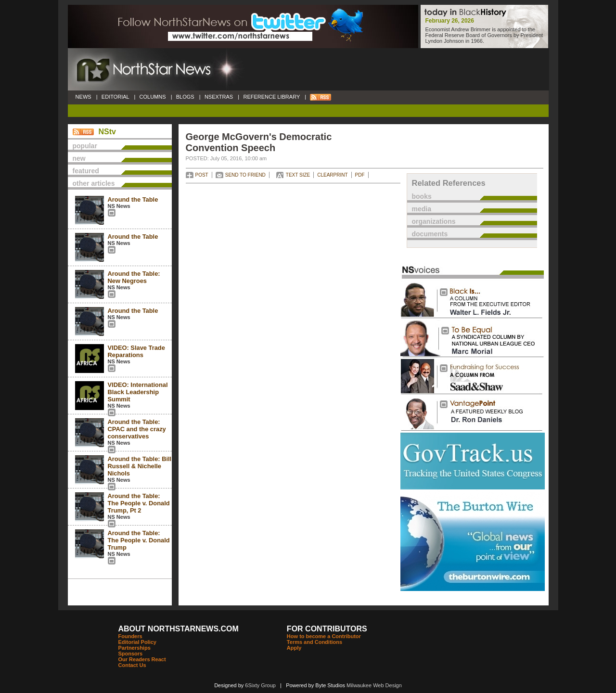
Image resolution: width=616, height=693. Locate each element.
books (422, 196)
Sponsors (131, 654)
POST (202, 175)
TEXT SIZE (298, 175)
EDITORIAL (115, 97)
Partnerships (135, 648)
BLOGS (185, 97)
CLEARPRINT (332, 175)
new (79, 158)
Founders (130, 636)
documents (430, 234)
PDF (360, 175)
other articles (94, 183)
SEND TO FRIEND (245, 175)
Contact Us (132, 665)
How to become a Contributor (324, 636)
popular (85, 146)
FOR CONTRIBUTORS (327, 629)
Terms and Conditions (314, 642)
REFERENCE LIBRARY (271, 97)
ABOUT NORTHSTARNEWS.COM (179, 629)
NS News (119, 206)
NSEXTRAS (219, 97)
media (422, 209)
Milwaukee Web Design (374, 685)
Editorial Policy (137, 642)
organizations (434, 221)
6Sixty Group (260, 685)
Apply (294, 648)
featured (86, 171)
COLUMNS (152, 97)
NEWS (83, 97)
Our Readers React (142, 659)
